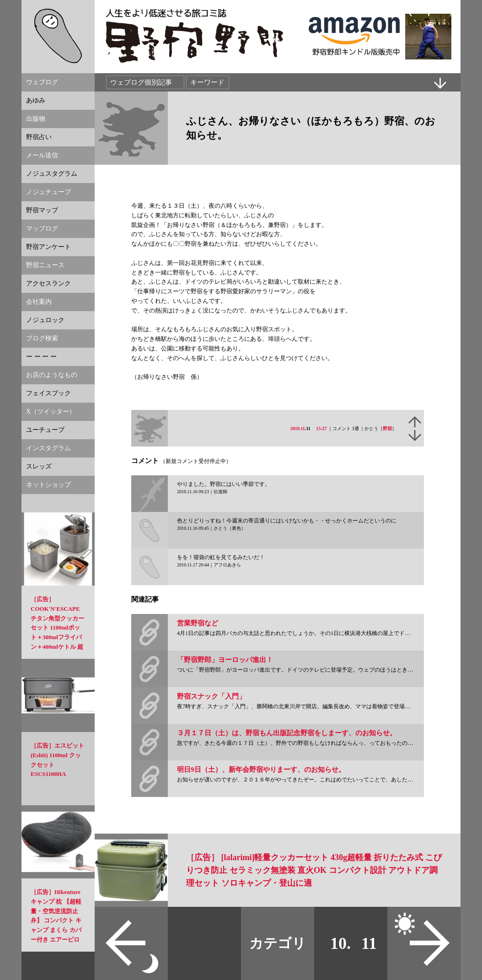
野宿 (387, 428)
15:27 (321, 428)
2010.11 (298, 428)
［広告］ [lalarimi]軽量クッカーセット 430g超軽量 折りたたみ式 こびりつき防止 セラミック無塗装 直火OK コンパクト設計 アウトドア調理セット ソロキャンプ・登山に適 (314, 870)
